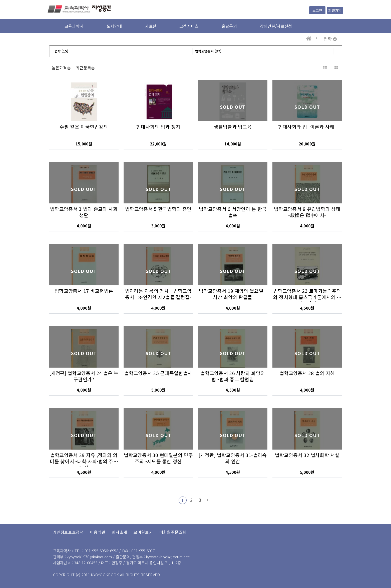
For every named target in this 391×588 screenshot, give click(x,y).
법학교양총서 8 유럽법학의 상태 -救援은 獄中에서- (307, 212)
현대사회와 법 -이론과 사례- (307, 127)
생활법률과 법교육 (233, 127)
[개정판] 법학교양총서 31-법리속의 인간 (233, 458)
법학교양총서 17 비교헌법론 (84, 291)
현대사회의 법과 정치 (158, 127)
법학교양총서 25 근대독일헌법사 (158, 373)
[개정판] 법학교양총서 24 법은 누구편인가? (84, 376)
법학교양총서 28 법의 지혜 (307, 373)
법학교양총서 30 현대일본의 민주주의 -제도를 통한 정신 (158, 458)
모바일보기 (143, 532)
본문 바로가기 (0, 0)
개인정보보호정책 (68, 532)
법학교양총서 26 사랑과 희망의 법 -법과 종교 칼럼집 (233, 376)
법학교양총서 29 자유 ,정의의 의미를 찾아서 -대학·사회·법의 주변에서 (84, 461)
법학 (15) (62, 51)
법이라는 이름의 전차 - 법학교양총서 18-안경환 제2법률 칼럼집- (158, 294)
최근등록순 (85, 68)
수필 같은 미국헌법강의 (84, 127)
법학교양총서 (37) (208, 51)
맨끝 (209, 500)
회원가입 (335, 10)
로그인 (317, 10)
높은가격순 (61, 68)
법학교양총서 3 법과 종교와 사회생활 (84, 212)
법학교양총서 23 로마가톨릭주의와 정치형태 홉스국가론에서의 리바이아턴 (307, 297)
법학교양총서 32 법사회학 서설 (307, 455)
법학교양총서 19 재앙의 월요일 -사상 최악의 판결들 (233, 294)
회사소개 (119, 532)
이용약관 (98, 532)
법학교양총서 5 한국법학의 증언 (158, 209)
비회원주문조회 (173, 532)
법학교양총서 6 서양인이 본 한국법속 (233, 212)
